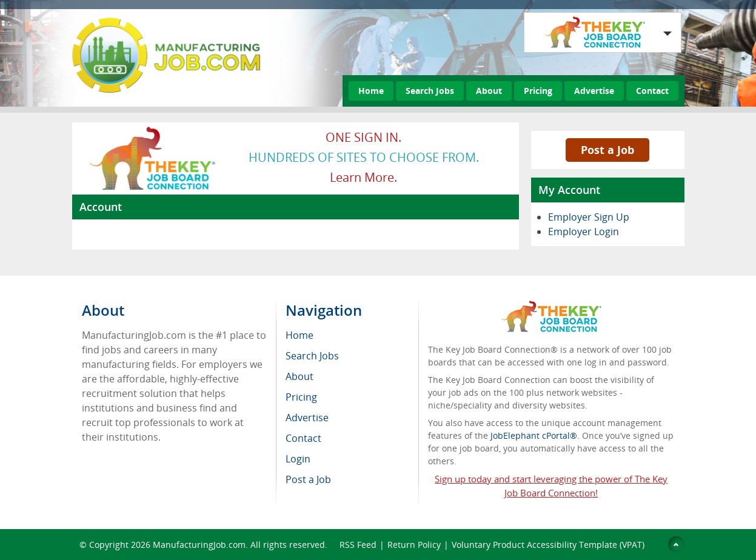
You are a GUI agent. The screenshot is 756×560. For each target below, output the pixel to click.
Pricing (538, 91)
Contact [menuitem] (303, 438)
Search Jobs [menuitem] (312, 356)
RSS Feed (358, 545)
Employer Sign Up (589, 217)
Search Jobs (430, 91)
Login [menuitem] (298, 459)
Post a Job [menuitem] (308, 479)
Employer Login (584, 232)
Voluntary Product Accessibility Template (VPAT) (548, 545)
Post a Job (607, 150)
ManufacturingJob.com (199, 545)
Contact (652, 91)
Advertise (594, 91)
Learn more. (363, 177)
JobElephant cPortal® (534, 435)
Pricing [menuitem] (301, 397)
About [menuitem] (299, 376)
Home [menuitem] (299, 335)
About (489, 91)
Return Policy (414, 545)
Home (371, 91)
